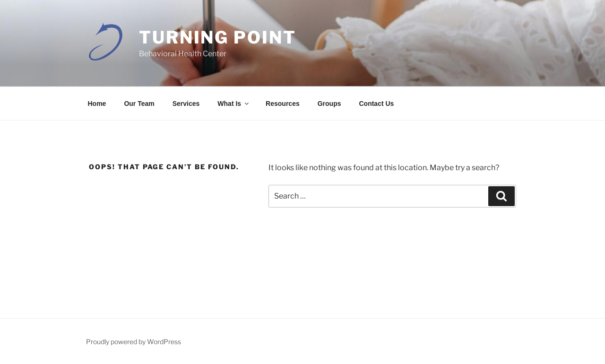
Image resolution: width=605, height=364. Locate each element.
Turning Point (217, 37)
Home (97, 104)
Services (186, 104)
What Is (234, 104)
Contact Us (376, 104)
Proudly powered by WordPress (134, 342)
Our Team (139, 104)
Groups (329, 104)
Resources (283, 104)
